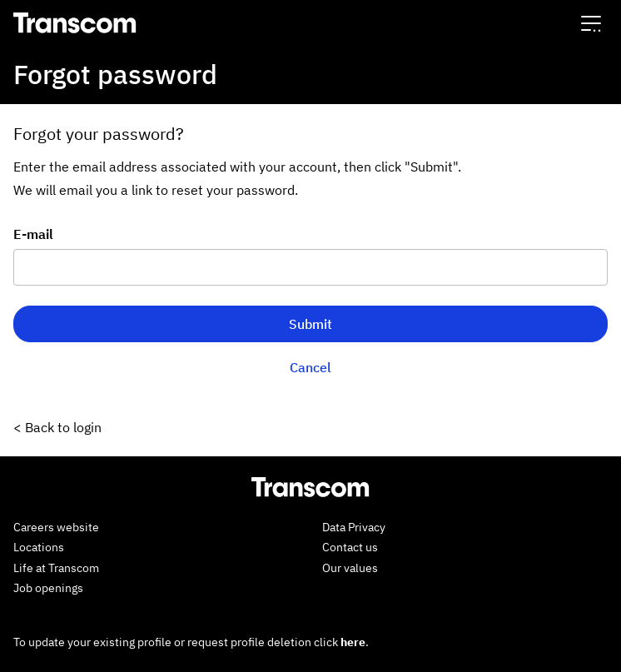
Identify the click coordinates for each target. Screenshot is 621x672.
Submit (310, 324)
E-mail (33, 234)
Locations (39, 547)
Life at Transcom (56, 568)
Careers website (56, 527)
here (353, 642)
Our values (350, 568)
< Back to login (57, 427)
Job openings (48, 588)
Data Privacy (354, 527)
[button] (591, 23)
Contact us (350, 547)
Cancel (310, 367)
